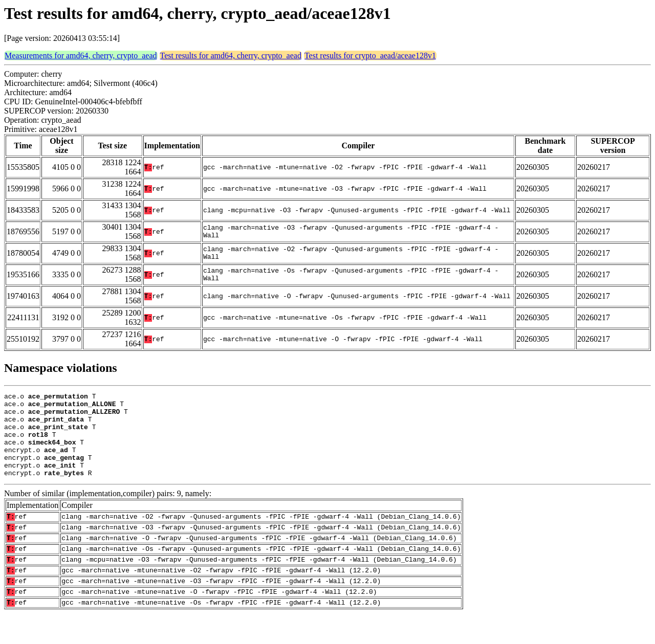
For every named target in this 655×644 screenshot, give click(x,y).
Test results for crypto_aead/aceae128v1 (370, 55)
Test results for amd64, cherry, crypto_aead (231, 55)
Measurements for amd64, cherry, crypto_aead (81, 55)
